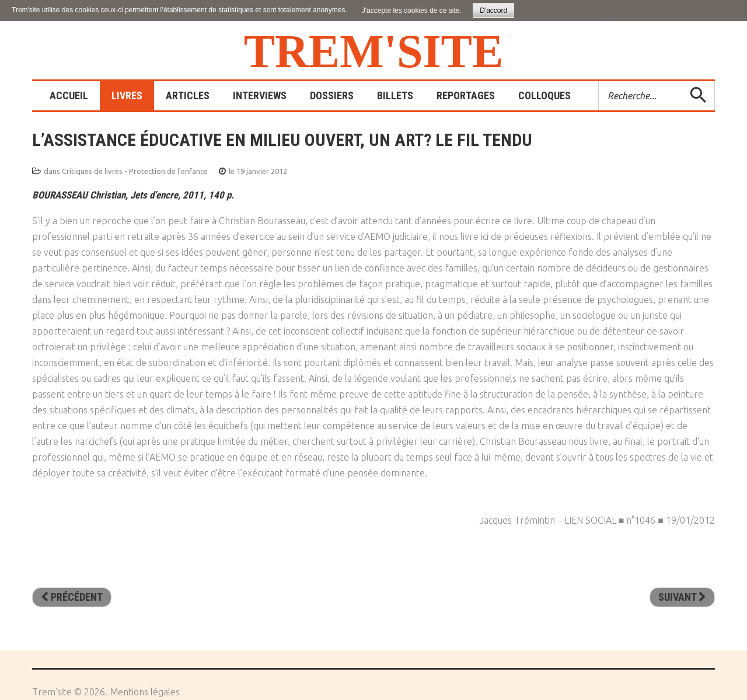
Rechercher (599, 81)
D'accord (493, 11)
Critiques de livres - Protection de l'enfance (135, 171)
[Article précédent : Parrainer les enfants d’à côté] (72, 597)
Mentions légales (145, 692)
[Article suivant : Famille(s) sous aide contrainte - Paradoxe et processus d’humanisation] (682, 597)
